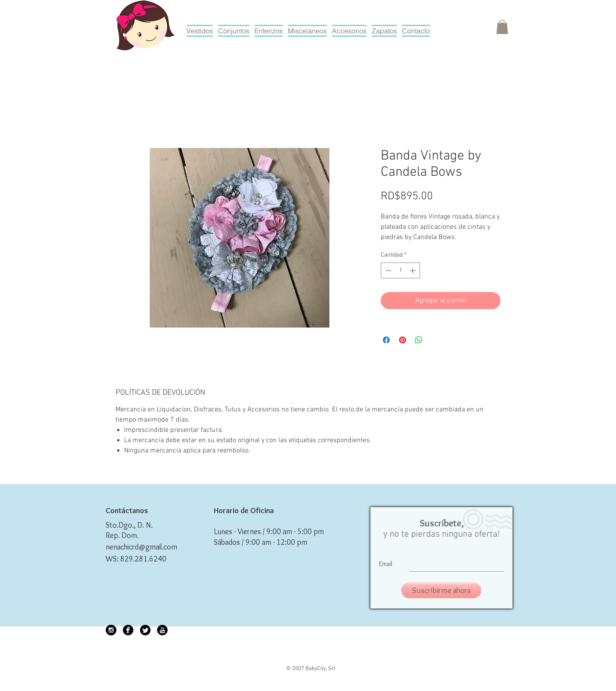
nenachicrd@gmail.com (141, 547)
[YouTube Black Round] (162, 630)
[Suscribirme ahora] (441, 590)
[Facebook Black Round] (128, 630)
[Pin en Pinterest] (403, 340)
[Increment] (413, 270)
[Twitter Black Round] (145, 630)
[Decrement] (387, 270)
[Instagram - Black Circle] (111, 630)
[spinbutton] (400, 270)
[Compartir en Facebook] (386, 340)
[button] (502, 27)
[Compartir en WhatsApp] (419, 340)
